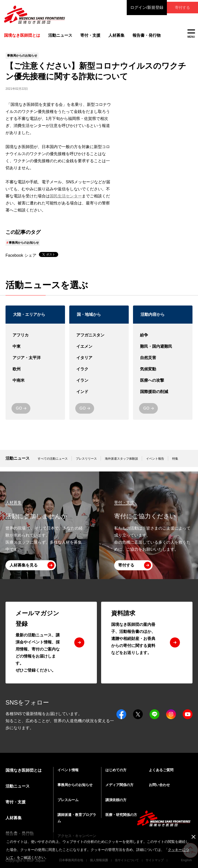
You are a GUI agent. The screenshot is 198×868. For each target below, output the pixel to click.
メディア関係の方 (119, 785)
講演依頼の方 (116, 800)
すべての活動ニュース (53, 463)
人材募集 (114, 36)
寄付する (178, 7)
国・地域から (89, 319)
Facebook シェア (21, 260)
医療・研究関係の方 (121, 815)
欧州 (35, 374)
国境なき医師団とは (24, 770)
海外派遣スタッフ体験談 (121, 463)
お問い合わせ (159, 785)
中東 (35, 351)
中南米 (35, 385)
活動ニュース (58, 36)
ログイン (138, 8)
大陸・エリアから (29, 319)
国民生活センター (66, 201)
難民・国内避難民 (163, 351)
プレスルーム (68, 800)
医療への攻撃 (163, 385)
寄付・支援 (88, 36)
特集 (175, 463)
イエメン (99, 351)
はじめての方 (116, 770)
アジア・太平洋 (35, 362)
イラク (99, 374)
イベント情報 (68, 770)
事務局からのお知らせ (24, 247)
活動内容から (153, 319)
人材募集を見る (24, 565)
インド (99, 396)
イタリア (99, 362)
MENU (191, 34)
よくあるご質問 (161, 770)
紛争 (163, 340)
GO (19, 413)
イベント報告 (155, 463)
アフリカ (35, 340)
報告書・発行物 (144, 36)
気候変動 (163, 374)
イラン (99, 385)
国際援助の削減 (163, 396)
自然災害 (163, 362)
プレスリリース (86, 463)
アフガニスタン (99, 340)
